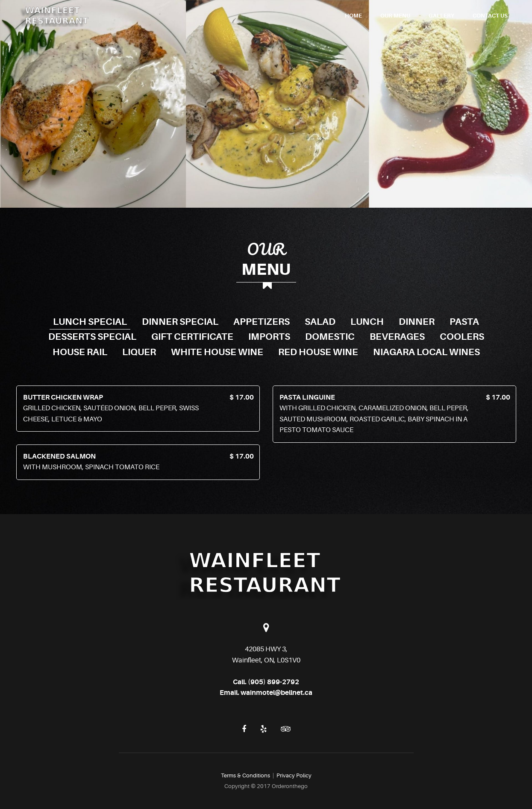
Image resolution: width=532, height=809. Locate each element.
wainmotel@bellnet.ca (276, 693)
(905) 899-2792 (273, 682)
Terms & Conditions (245, 775)
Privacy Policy (294, 775)
